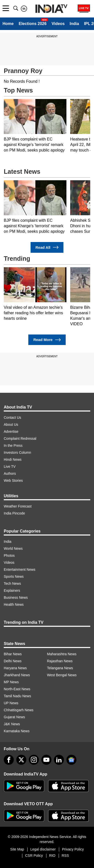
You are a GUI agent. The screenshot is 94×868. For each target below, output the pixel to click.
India (74, 24)
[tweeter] (21, 760)
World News (13, 548)
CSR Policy (34, 855)
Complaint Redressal (20, 438)
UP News (11, 703)
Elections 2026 (32, 24)
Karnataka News (17, 731)
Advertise (11, 431)
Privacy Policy (73, 849)
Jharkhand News (17, 675)
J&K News (12, 724)
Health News (14, 604)
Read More (47, 340)
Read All (47, 247)
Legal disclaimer (43, 849)
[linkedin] (59, 760)
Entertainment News (20, 569)
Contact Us (12, 417)
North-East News (17, 689)
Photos (9, 555)
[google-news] (71, 760)
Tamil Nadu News (17, 696)
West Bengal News (62, 675)
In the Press (13, 445)
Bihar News (13, 654)
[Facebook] (9, 760)
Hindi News (13, 459)
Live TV (10, 466)
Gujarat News (14, 717)
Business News (16, 597)
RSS (65, 855)
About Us (11, 424)
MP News (11, 682)
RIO (52, 855)
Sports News (14, 576)
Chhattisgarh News (19, 710)
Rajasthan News (60, 661)
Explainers (12, 590)
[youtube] (46, 760)
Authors (10, 473)
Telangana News (60, 668)
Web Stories (13, 480)
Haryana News (15, 668)
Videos (58, 24)
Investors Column (17, 452)
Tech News (12, 583)
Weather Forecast (18, 506)
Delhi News (13, 661)
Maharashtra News (62, 654)
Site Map (17, 849)
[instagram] (34, 760)
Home (8, 24)
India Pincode (14, 513)
